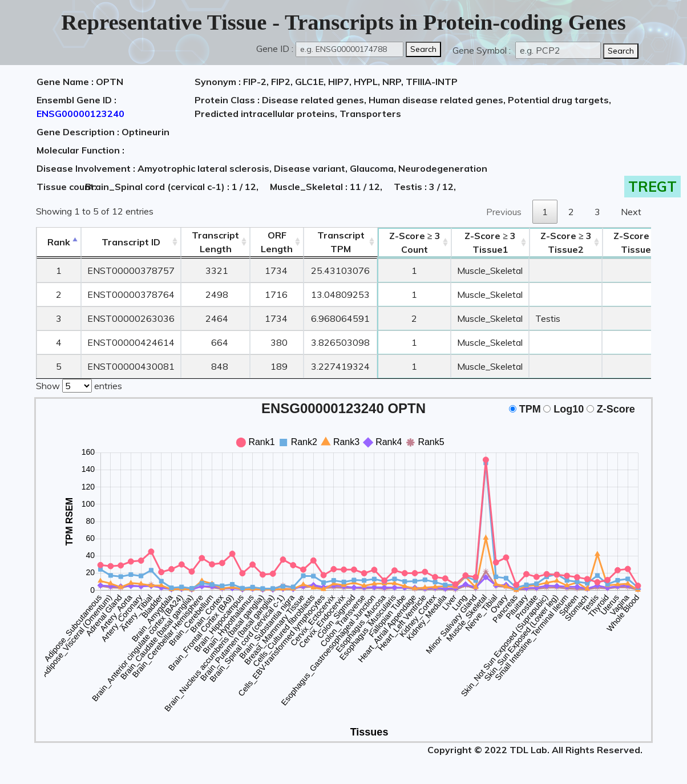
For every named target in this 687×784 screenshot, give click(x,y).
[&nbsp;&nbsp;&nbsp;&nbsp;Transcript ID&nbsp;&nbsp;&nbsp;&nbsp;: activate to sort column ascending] (131, 242)
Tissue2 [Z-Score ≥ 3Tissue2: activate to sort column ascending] (566, 243)
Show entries (79, 385)
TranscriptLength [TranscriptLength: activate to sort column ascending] (215, 242)
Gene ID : (275, 49)
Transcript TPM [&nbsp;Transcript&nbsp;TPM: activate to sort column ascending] (341, 242)
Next (631, 212)
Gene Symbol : (483, 50)
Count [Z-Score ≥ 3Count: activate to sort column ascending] (415, 243)
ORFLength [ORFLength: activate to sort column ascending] (277, 242)
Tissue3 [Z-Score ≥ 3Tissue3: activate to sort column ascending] (639, 243)
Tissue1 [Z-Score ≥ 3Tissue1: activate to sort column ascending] (490, 243)
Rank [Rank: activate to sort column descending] (59, 242)
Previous (504, 212)
